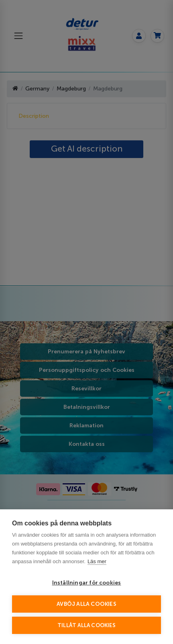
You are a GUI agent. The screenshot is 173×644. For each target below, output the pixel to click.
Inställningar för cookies (87, 583)
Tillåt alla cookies (86, 625)
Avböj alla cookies (86, 604)
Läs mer (97, 561)
